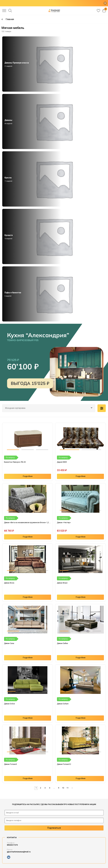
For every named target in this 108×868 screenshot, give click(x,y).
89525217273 (12, 845)
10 (63, 788)
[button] (13, 450)
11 (67, 788)
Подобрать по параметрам (102, 408)
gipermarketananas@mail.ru (19, 852)
